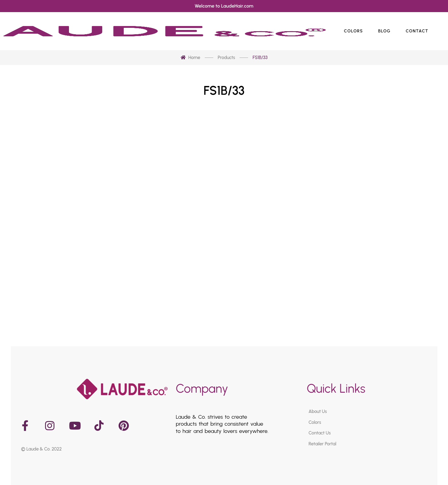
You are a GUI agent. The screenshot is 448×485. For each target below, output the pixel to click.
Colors (315, 422)
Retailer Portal (322, 444)
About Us (318, 411)
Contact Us (320, 433)
